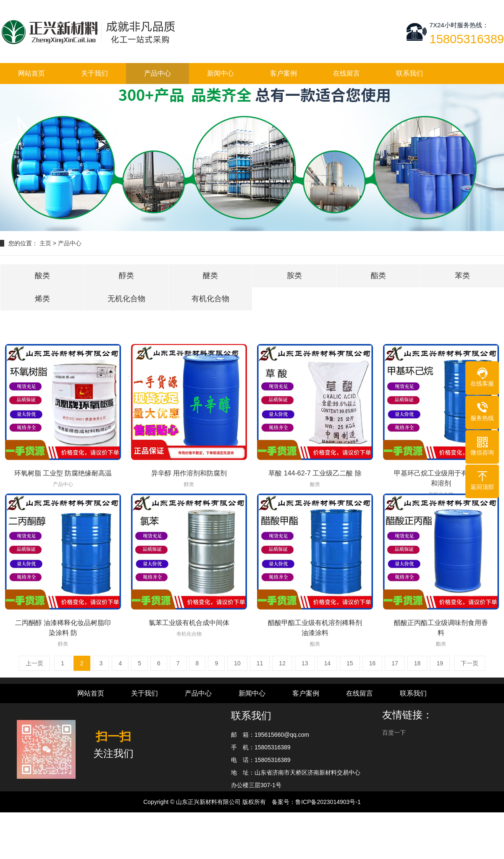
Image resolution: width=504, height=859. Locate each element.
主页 (45, 243)
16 (373, 663)
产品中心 (157, 73)
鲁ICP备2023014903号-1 (328, 802)
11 (260, 663)
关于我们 (94, 73)
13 (305, 663)
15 (350, 663)
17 (395, 663)
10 (237, 663)
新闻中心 (220, 73)
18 (417, 663)
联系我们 (409, 73)
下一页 (470, 663)
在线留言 (346, 73)
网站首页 (31, 73)
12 (282, 663)
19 (440, 663)
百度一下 (394, 733)
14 (328, 663)
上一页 (34, 663)
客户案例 (283, 73)
